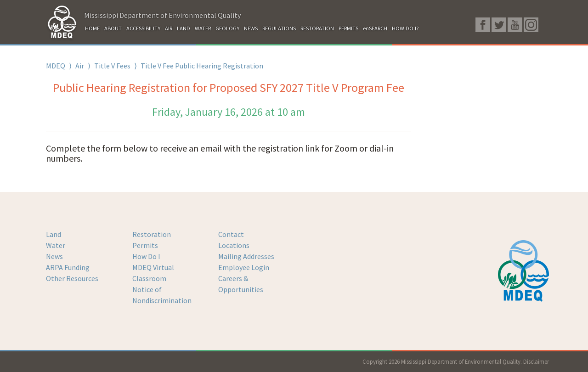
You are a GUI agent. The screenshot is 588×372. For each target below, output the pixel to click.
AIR (169, 28)
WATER (203, 28)
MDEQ (56, 66)
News (54, 256)
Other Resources (72, 278)
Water (56, 245)
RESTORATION (317, 28)
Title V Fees (112, 66)
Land (54, 234)
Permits (145, 245)
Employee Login (244, 267)
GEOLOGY (227, 28)
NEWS (251, 28)
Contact (231, 234)
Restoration (152, 234)
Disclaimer (536, 361)
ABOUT (113, 28)
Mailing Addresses (246, 256)
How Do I (146, 256)
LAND (184, 28)
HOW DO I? (405, 28)
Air (80, 66)
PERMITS (348, 28)
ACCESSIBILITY (143, 28)
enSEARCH (375, 28)
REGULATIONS (279, 28)
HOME (92, 28)
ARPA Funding (68, 267)
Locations (234, 245)
